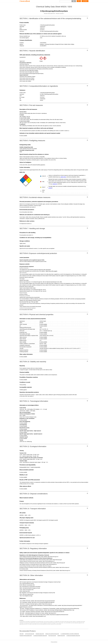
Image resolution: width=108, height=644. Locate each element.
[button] (74, 1)
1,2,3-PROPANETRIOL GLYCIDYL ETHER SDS (70, 634)
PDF (79, 1)
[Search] (66, 1)
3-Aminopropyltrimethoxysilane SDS (40, 636)
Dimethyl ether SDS (61, 636)
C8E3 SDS (22, 634)
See (21, 504)
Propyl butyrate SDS (52, 636)
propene (50, 188)
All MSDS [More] (85, 1)
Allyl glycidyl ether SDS (30, 634)
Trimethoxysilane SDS (40, 634)
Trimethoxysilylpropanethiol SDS (26, 636)
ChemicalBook (25, 1)
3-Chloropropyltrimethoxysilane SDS (73, 636)
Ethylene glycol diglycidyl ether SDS (52, 634)
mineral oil (55, 184)
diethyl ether (63, 177)
